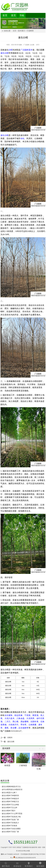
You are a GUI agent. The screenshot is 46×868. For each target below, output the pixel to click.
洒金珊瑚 (24, 722)
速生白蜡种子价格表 (9, 826)
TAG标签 (10, 854)
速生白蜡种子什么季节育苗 (12, 814)
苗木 (30, 50)
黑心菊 (16, 722)
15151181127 (26, 842)
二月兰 (8, 722)
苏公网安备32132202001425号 (26, 858)
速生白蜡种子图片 (9, 811)
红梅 (39, 769)
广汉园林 (26, 45)
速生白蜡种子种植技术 (10, 799)
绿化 (22, 138)
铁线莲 (7, 765)
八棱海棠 (23, 765)
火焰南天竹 (13, 725)
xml (5, 854)
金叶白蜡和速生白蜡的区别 (12, 789)
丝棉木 (10, 737)
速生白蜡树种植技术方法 (11, 787)
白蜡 (10, 50)
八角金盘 (20, 718)
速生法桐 (11, 742)
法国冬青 (34, 722)
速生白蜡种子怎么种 (9, 808)
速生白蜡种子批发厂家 (10, 820)
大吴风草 (30, 718)
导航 (22, 15)
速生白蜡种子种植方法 (10, 802)
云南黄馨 (32, 725)
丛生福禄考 (23, 728)
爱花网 (31, 854)
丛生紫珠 (9, 715)
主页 (14, 31)
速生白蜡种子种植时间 (10, 795)
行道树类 (30, 31)
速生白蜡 (4, 53)
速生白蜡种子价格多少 (10, 823)
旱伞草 (23, 725)
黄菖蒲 (35, 715)
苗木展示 (21, 31)
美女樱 (13, 728)
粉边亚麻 (18, 715)
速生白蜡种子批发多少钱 (11, 817)
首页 (5, 15)
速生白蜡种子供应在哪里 (11, 829)
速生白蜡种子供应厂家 (10, 832)
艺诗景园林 (24, 854)
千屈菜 (27, 715)
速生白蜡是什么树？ (9, 793)
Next (42, 749)
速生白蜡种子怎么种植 (10, 805)
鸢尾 (7, 728)
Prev (40, 749)
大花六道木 (10, 718)
